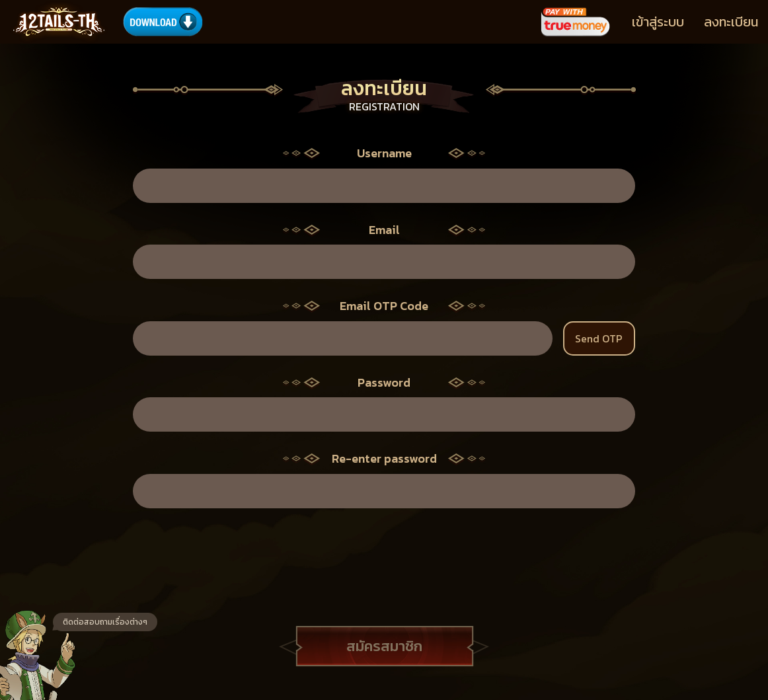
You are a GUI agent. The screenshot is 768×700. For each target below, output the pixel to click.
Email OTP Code (384, 306)
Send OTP (599, 338)
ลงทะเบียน (731, 22)
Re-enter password (384, 459)
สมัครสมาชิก (384, 646)
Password (384, 383)
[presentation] (384, 554)
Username (384, 153)
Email (384, 230)
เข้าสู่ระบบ (658, 22)
